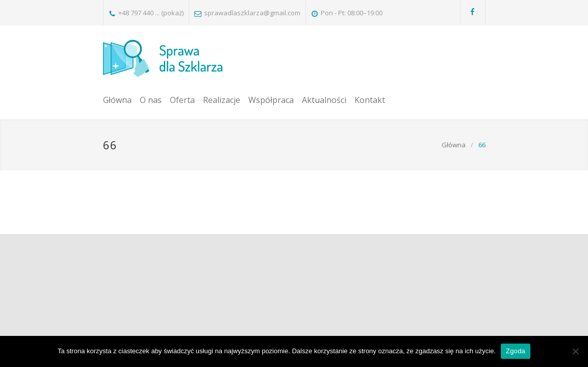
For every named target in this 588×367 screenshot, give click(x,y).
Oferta (182, 100)
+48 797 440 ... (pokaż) (151, 13)
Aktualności (324, 100)
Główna (117, 100)
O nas (151, 100)
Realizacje (222, 100)
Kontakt (370, 100)
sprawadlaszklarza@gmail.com (252, 13)
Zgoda (516, 351)
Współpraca (271, 100)
